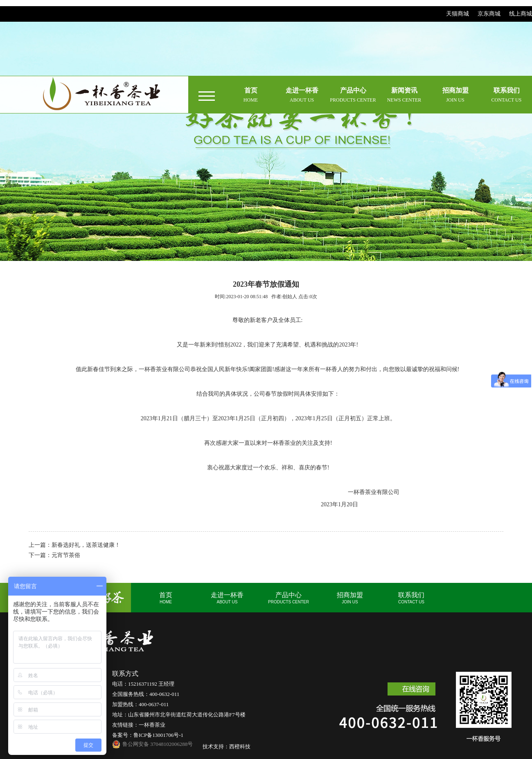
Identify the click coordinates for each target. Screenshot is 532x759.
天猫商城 (458, 14)
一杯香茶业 (152, 725)
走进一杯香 (227, 598)
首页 (166, 598)
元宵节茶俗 (66, 555)
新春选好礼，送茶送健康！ (86, 545)
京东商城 (489, 14)
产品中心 (289, 598)
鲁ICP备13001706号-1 (158, 735)
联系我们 (411, 598)
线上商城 (521, 14)
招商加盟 (350, 598)
